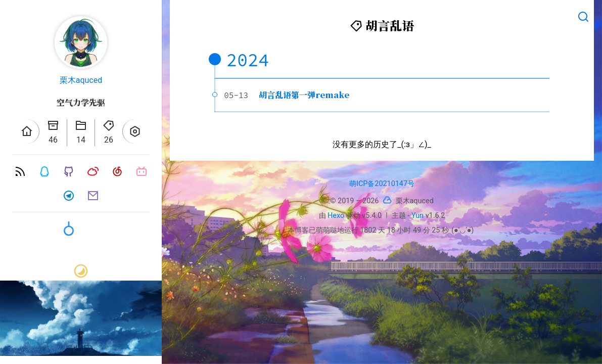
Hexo (336, 216)
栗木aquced (81, 80)
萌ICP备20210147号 (382, 184)
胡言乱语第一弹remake (304, 95)
